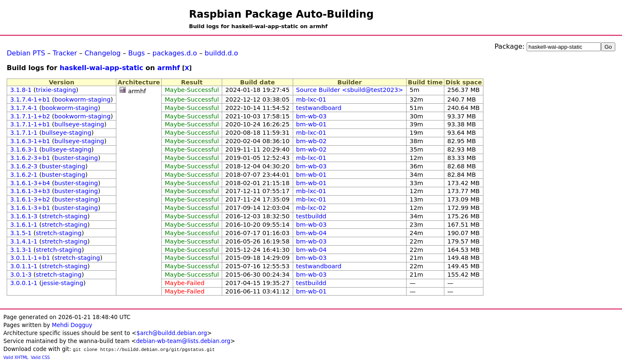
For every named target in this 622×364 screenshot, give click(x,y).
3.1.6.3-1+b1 (30, 141)
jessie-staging (62, 283)
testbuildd (311, 216)
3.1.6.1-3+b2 (30, 199)
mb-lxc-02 (311, 208)
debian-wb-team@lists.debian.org (183, 341)
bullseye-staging (79, 124)
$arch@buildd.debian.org (172, 333)
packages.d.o (175, 53)
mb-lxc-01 (311, 100)
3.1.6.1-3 (24, 216)
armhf (169, 68)
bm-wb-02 (311, 141)
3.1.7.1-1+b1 (30, 124)
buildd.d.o (221, 53)
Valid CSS (41, 357)
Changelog (102, 53)
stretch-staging (64, 216)
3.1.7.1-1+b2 (30, 116)
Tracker (65, 53)
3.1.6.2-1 (24, 175)
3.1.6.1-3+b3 (30, 191)
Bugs (136, 53)
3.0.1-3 (21, 275)
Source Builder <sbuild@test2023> (350, 90)
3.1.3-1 (21, 250)
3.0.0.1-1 (24, 283)
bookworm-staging (82, 100)
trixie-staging (56, 90)
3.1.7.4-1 (24, 108)
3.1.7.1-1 (24, 133)
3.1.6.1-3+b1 (30, 208)
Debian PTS (26, 53)
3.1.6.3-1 (24, 149)
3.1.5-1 (21, 233)
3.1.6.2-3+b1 (30, 158)
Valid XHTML (16, 357)
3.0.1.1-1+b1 (30, 258)
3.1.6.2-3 (24, 166)
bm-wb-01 (311, 124)
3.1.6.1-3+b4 (30, 183)
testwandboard (319, 108)
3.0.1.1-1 (24, 266)
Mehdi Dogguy (72, 325)
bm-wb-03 (311, 116)
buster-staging (76, 158)
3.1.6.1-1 (24, 225)
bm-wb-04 (311, 233)
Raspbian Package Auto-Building (281, 14)
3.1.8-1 (21, 90)
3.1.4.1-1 (24, 241)
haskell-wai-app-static (101, 68)
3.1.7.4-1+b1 (30, 100)
